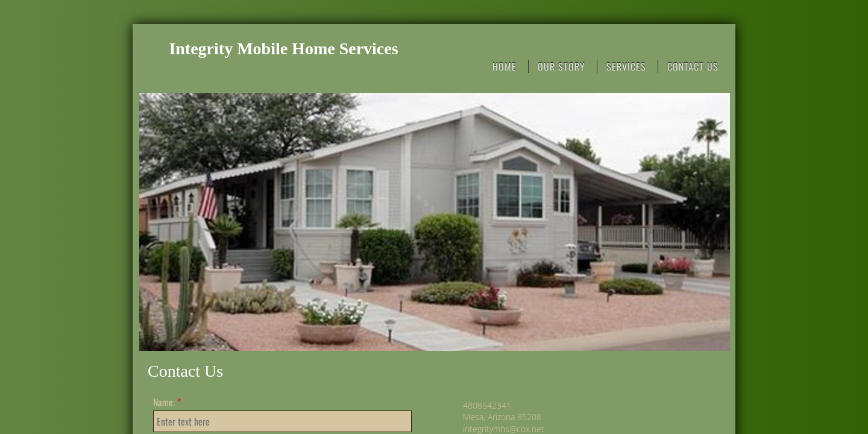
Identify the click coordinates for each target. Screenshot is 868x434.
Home (505, 66)
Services (626, 66)
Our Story (561, 66)
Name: (167, 402)
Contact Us (693, 66)
